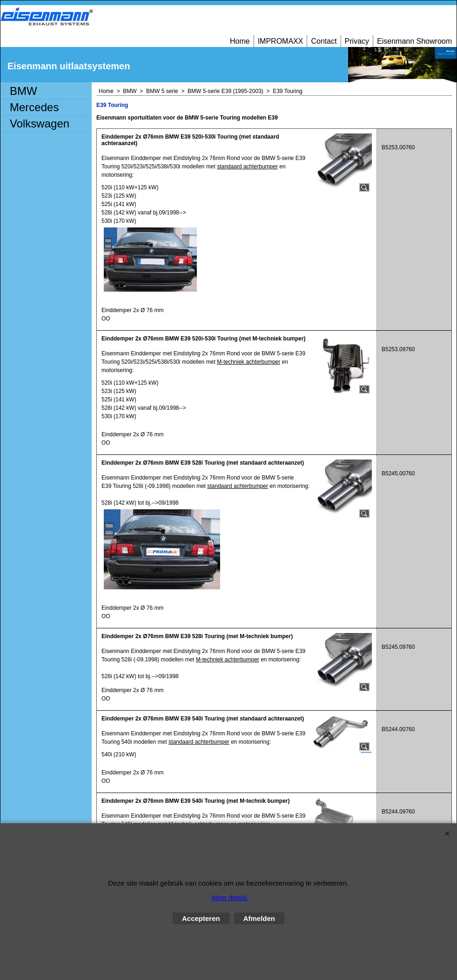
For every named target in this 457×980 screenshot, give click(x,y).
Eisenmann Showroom (414, 41)
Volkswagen (40, 123)
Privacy (357, 41)
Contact (324, 41)
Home (240, 41)
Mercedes (34, 107)
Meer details (229, 898)
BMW (24, 91)
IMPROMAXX (281, 41)
